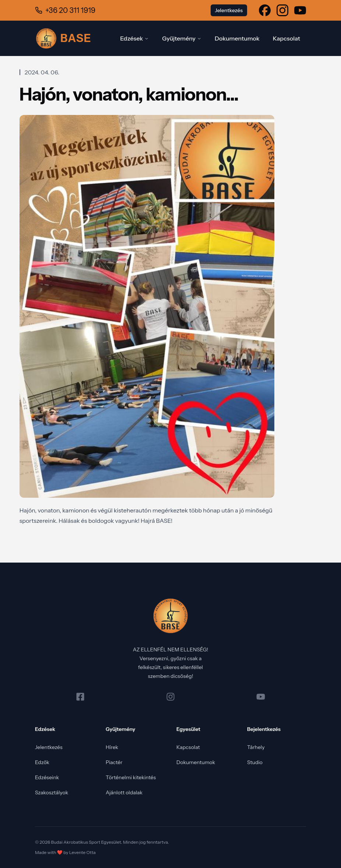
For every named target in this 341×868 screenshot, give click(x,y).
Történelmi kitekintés (131, 777)
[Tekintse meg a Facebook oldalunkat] (265, 10)
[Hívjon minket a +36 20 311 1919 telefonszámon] (65, 10)
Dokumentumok (237, 38)
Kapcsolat (286, 38)
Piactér (114, 762)
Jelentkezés (49, 747)
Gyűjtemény (182, 38)
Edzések (134, 38)
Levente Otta (82, 852)
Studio (255, 762)
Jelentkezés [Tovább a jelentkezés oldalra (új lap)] (229, 10)
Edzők (42, 762)
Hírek (112, 747)
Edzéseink (47, 777)
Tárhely (256, 747)
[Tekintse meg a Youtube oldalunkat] (300, 10)
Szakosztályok (52, 792)
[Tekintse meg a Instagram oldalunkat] (282, 10)
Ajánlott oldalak (124, 792)
